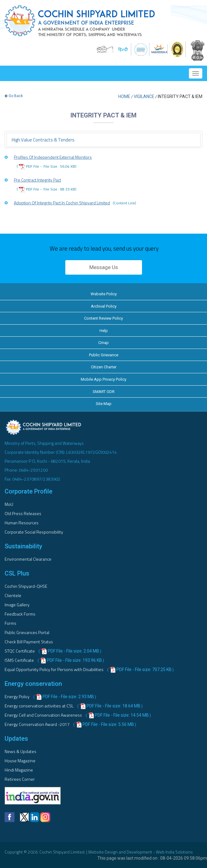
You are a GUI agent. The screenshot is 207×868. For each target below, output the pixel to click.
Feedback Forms (20, 614)
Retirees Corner (20, 779)
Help (104, 331)
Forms (10, 623)
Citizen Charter (104, 367)
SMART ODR (104, 392)
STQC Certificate (20, 651)
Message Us (104, 267)
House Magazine (20, 761)
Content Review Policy (103, 318)
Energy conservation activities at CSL (40, 706)
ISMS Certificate (20, 660)
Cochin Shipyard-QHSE (26, 586)
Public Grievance (104, 355)
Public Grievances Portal (27, 632)
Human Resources (22, 523)
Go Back (14, 96)
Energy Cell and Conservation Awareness (44, 715)
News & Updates (20, 751)
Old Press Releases (23, 513)
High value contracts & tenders (43, 140)
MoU (9, 504)
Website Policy (104, 294)
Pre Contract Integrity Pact (37, 180)
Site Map (104, 404)
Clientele (13, 595)
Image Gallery (17, 605)
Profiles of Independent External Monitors (53, 157)
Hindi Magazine (19, 770)
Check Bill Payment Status (29, 642)
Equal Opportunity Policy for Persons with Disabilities (55, 669)
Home (124, 96)
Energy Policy (18, 696)
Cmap (103, 343)
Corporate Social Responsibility (34, 532)
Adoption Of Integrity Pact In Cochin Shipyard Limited (75, 203)
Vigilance (144, 96)
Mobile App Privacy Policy (103, 379)
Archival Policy (104, 306)
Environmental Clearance (28, 559)
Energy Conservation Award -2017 (38, 724)
